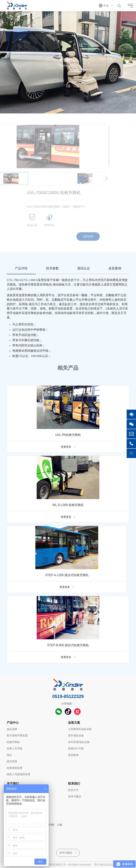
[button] (90, 178)
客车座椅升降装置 (17, 735)
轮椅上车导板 (15, 748)
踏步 (9, 755)
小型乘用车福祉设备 (80, 729)
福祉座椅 (12, 729)
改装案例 (73, 755)
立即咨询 (105, 236)
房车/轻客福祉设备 (79, 742)
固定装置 (12, 761)
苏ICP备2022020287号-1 (109, 865)
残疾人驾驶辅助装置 (19, 774)
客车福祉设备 (76, 735)
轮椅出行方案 (76, 748)
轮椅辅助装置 (15, 768)
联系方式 (73, 790)
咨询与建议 (75, 796)
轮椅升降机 (13, 742)
